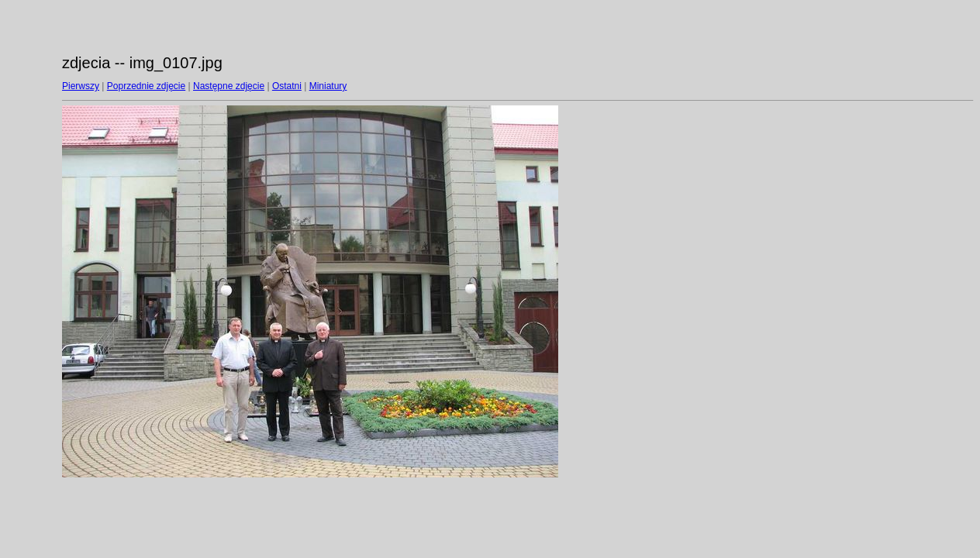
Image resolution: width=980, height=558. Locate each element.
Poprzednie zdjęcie (146, 86)
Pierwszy (81, 86)
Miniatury (328, 86)
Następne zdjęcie (229, 86)
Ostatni (287, 86)
